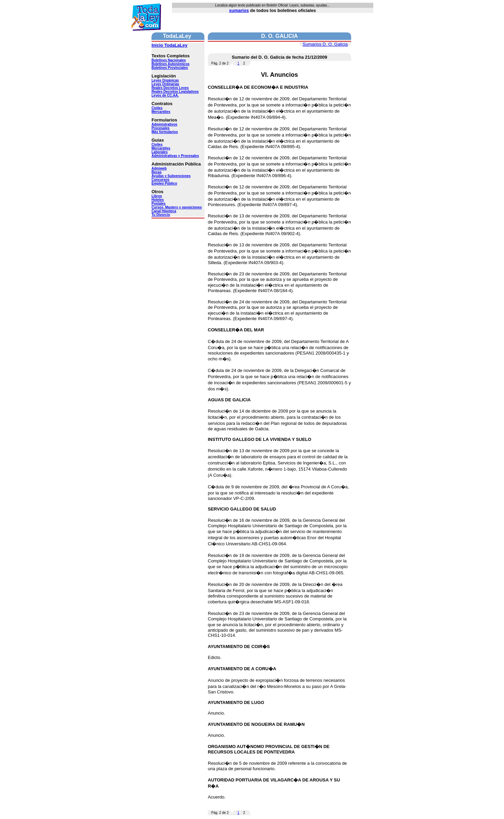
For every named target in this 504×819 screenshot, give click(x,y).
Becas (156, 172)
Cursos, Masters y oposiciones (177, 207)
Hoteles (158, 200)
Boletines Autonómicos (170, 64)
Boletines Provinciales (170, 68)
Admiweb (159, 168)
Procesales (161, 128)
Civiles (157, 108)
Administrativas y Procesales (175, 156)
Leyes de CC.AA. (165, 95)
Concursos (160, 180)
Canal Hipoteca (164, 211)
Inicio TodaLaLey (169, 45)
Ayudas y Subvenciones (171, 176)
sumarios (239, 10)
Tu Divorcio (161, 215)
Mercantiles (161, 112)
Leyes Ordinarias (165, 84)
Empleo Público (164, 183)
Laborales (160, 152)
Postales (159, 204)
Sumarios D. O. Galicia (325, 44)
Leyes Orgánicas (165, 80)
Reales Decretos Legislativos (175, 92)
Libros (157, 196)
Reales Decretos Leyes (170, 88)
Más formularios (165, 132)
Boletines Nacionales (169, 60)
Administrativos (164, 124)
